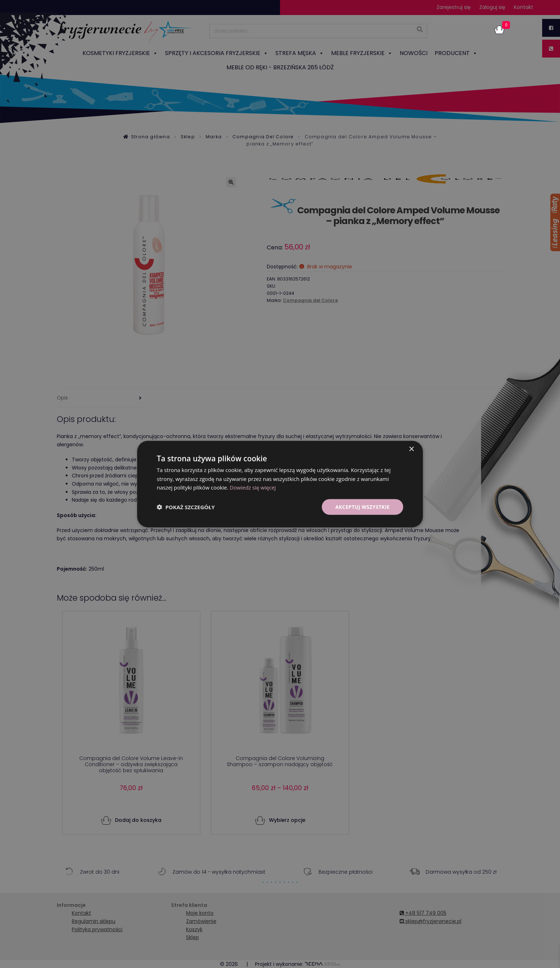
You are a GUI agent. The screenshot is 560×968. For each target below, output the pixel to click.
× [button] (411, 449)
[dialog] (280, 484)
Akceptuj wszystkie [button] (362, 507)
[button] (186, 507)
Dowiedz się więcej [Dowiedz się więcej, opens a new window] (253, 487)
